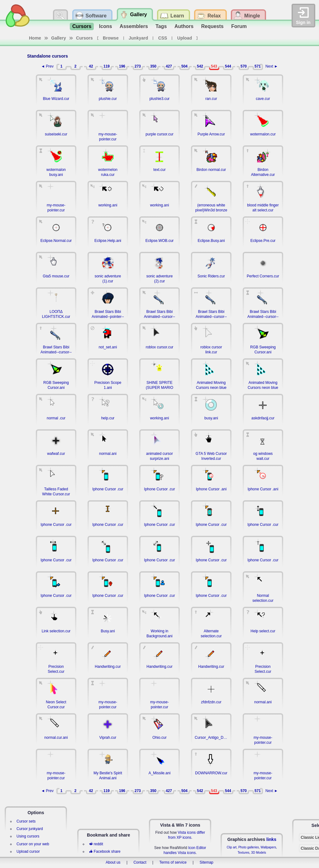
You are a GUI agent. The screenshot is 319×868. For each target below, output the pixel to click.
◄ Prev (47, 66)
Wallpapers (269, 847)
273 (138, 66)
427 (169, 66)
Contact (140, 862)
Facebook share (105, 851)
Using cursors (28, 836)
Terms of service (173, 862)
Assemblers (134, 26)
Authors (184, 26)
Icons (106, 26)
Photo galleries (249, 847)
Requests (212, 26)
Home (35, 38)
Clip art (232, 847)
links (271, 839)
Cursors (82, 26)
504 (184, 66)
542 (200, 66)
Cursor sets (26, 821)
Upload (185, 38)
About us (113, 862)
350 (153, 66)
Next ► (272, 66)
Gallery (58, 38)
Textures (244, 853)
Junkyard (138, 38)
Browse (111, 38)
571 (258, 66)
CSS (163, 38)
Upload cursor (28, 851)
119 (107, 66)
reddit (96, 844)
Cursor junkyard (30, 829)
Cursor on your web (33, 844)
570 (244, 66)
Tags (161, 26)
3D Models (259, 853)
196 (122, 66)
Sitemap (207, 862)
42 (91, 66)
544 (228, 66)
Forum (239, 26)
